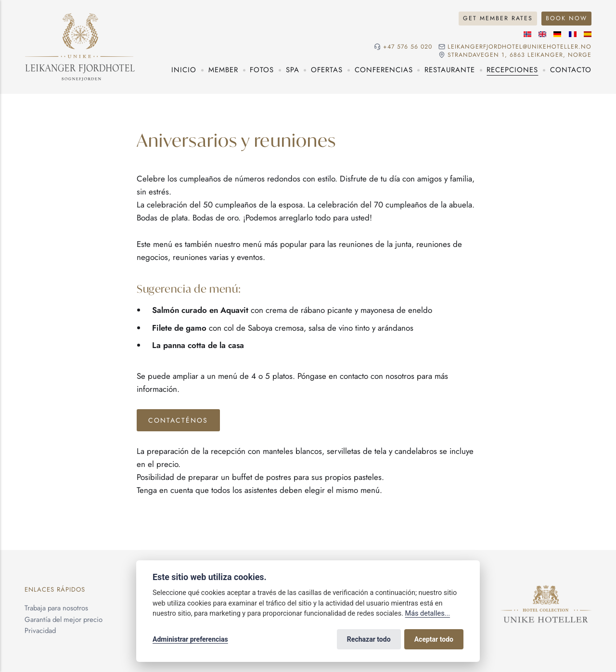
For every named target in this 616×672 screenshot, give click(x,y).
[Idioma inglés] (542, 34)
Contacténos (178, 420)
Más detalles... (428, 614)
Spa (293, 70)
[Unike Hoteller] (546, 591)
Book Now (566, 18)
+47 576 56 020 (408, 47)
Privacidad (40, 631)
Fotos (262, 70)
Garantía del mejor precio (64, 619)
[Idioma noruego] (527, 34)
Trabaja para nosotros (56, 607)
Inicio (184, 70)
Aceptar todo (434, 639)
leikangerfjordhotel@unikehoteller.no (520, 47)
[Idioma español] (588, 34)
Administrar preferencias (190, 639)
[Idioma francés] (573, 34)
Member (223, 70)
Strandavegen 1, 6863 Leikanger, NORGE (520, 55)
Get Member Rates (498, 18)
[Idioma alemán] (557, 34)
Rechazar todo (369, 639)
